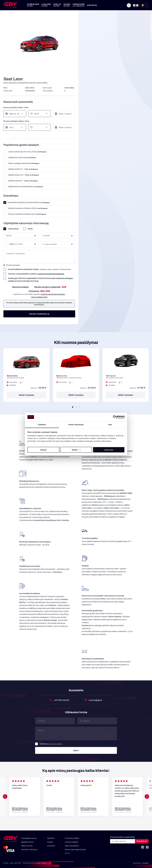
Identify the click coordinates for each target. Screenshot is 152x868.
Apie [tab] (110, 425)
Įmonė (28, 229)
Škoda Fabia (12, 376)
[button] (73, 407)
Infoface (145, 863)
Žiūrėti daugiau (27, 395)
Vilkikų (67, 5)
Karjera (50, 842)
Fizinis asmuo (11, 229)
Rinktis (76, 450)
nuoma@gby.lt (96, 700)
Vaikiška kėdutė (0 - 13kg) (21, 169)
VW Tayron (111, 376)
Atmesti (43, 450)
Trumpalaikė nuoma (29, 838)
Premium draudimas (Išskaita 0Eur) (25, 214)
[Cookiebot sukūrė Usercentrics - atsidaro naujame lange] (115, 417)
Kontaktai (92, 5)
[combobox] (9, 244)
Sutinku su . (49, 744)
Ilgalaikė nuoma (27, 842)
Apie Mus (51, 838)
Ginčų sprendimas (72, 846)
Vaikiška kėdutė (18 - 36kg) (21, 175)
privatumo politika (55, 744)
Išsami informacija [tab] (76, 425)
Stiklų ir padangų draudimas (21, 163)
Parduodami (79, 5)
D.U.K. (68, 853)
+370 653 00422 (62, 700)
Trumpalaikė (33, 5)
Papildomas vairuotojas (20, 158)
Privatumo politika (72, 838)
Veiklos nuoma (27, 846)
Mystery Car (62, 376)
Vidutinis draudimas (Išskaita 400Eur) (25, 208)
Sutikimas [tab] (42, 425)
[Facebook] (134, 5)
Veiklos (57, 5)
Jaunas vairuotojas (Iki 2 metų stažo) (25, 152)
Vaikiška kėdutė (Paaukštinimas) (23, 187)
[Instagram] (137, 5)
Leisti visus (109, 450)
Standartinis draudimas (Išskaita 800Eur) (27, 203)
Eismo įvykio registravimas (75, 850)
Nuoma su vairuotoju (29, 850)
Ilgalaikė (46, 5)
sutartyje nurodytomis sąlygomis (51, 274)
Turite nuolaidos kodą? (39, 297)
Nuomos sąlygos (71, 842)
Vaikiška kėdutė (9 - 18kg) (21, 181)
